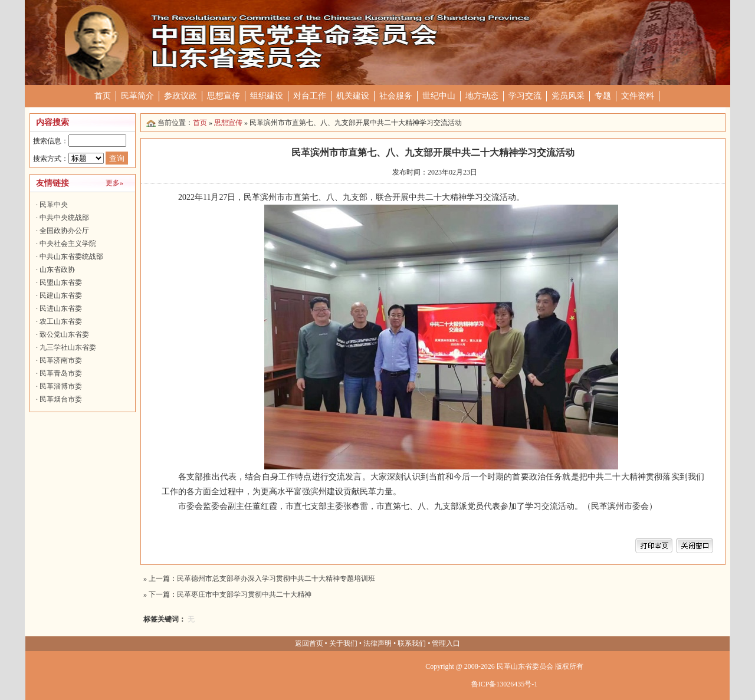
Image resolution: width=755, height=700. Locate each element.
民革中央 (54, 205)
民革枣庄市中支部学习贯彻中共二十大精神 (244, 594)
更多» (114, 183)
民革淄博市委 (61, 386)
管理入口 (446, 643)
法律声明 (377, 643)
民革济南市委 (61, 360)
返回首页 (309, 643)
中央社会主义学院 (68, 244)
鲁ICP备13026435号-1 (505, 684)
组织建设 (267, 96)
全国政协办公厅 (64, 231)
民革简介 (137, 96)
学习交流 (525, 96)
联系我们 (412, 643)
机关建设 (353, 96)
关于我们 (343, 643)
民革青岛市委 (61, 373)
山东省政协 (57, 270)
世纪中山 (439, 96)
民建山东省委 (61, 295)
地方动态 (482, 96)
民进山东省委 (61, 308)
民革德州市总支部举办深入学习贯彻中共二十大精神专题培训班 (276, 579)
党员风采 (568, 96)
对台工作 (310, 96)
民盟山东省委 (61, 282)
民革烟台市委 (61, 399)
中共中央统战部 (64, 218)
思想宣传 (224, 96)
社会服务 (396, 96)
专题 (603, 96)
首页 (103, 96)
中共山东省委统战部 (71, 257)
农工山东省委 (61, 321)
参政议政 (180, 96)
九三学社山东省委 (68, 347)
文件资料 (638, 96)
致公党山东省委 (64, 334)
